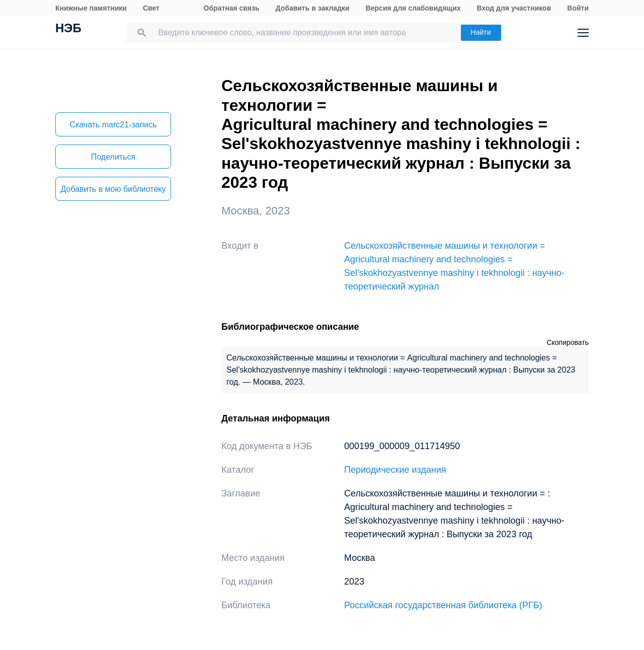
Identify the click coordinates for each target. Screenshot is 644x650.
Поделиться (113, 157)
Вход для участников (514, 8)
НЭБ (68, 29)
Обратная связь (232, 8)
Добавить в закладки (313, 8)
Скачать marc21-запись (113, 125)
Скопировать (568, 342)
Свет (151, 8)
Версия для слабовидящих (413, 8)
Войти (578, 8)
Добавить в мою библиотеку (113, 189)
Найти (481, 32)
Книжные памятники (91, 8)
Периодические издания (395, 470)
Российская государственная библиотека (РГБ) (443, 605)
